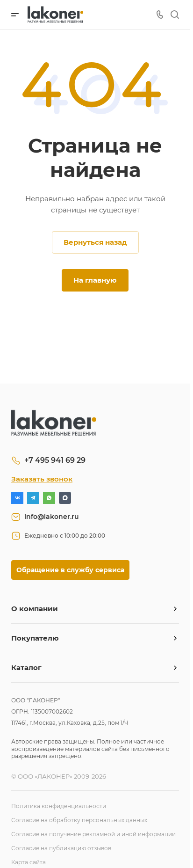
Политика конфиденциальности (59, 806)
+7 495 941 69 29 (55, 460)
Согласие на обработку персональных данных (79, 820)
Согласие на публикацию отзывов (61, 848)
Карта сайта (29, 862)
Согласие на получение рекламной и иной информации (93, 834)
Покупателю (35, 638)
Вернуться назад (95, 242)
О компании (35, 609)
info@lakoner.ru (52, 517)
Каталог (26, 667)
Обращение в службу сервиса (70, 570)
